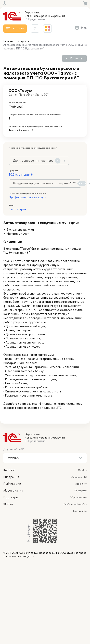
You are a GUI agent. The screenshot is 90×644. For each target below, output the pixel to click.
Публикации (12, 484)
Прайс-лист (80, 484)
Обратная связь (78, 497)
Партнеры (11, 497)
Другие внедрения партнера (37, 161)
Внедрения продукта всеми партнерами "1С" (47, 184)
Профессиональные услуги (28, 198)
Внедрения (22, 41)
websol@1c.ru (26, 556)
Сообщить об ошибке (75, 504)
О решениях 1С (79, 477)
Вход (83, 28)
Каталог (9, 470)
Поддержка (80, 491)
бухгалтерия (18, 209)
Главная (8, 41)
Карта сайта (80, 511)
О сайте (82, 470)
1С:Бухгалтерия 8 (21, 175)
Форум (8, 504)
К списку (76, 58)
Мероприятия (13, 491)
